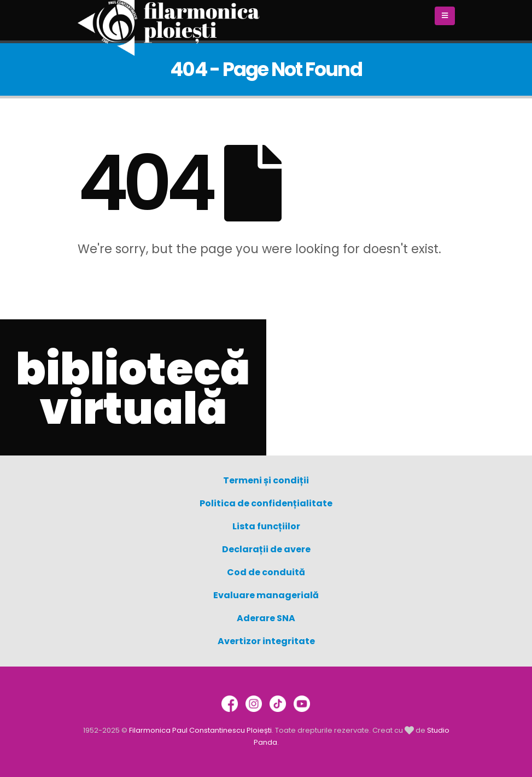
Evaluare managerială (266, 595)
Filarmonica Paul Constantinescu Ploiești (200, 730)
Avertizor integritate (266, 641)
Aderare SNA (266, 618)
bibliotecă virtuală (133, 389)
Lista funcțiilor (266, 526)
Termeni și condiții (266, 480)
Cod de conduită (266, 572)
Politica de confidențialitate (266, 503)
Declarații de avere (266, 549)
